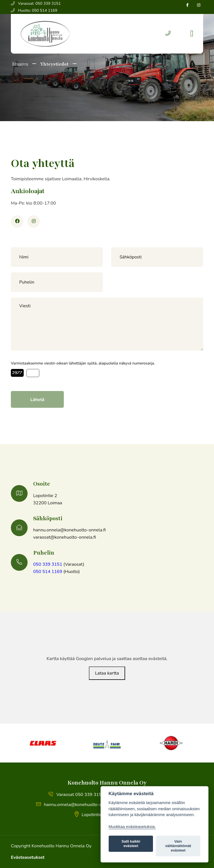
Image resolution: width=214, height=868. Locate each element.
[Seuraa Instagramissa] (199, 5)
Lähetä (37, 400)
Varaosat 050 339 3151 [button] (76, 795)
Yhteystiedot (54, 64)
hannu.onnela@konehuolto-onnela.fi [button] (76, 805)
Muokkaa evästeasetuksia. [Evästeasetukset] (132, 827)
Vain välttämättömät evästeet (178, 846)
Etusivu (20, 64)
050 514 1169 (48, 572)
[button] (168, 34)
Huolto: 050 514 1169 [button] (34, 10)
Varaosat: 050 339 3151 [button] (36, 3)
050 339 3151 (48, 564)
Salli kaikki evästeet (131, 844)
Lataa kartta (107, 673)
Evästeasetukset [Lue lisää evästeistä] (28, 857)
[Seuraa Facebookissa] (187, 5)
